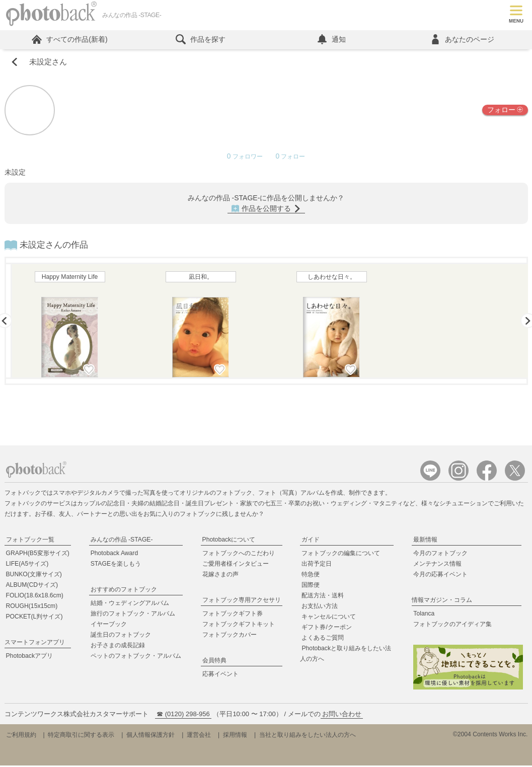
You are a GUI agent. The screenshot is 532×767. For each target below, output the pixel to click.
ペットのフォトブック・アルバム (136, 657)
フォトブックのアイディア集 (452, 626)
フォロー (505, 111)
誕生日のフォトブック (121, 636)
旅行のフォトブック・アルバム (133, 615)
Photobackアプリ (30, 657)
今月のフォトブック (440, 555)
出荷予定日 (317, 565)
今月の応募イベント (440, 576)
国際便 (311, 586)
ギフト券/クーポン (326, 629)
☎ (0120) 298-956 (183, 715)
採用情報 (235, 736)
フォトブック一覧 (30, 541)
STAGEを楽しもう (116, 565)
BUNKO (34, 576)
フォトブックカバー (230, 636)
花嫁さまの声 (220, 576)
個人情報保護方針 (150, 736)
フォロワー (246, 158)
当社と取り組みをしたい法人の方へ (308, 736)
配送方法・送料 (323, 597)
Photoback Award (115, 555)
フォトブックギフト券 (233, 615)
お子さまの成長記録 (118, 647)
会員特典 (214, 662)
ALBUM (32, 586)
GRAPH (38, 555)
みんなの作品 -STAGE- (122, 541)
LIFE (27, 565)
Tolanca (424, 615)
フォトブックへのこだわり (239, 555)
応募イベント (220, 675)
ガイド (311, 541)
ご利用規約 (21, 736)
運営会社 (199, 736)
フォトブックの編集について (341, 555)
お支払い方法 (320, 607)
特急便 (311, 576)
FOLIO (35, 597)
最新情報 (425, 541)
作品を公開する (266, 210)
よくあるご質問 (323, 639)
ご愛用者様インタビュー (236, 565)
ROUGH (32, 607)
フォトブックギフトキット (239, 626)
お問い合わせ (342, 715)
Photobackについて (229, 541)
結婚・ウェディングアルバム (130, 604)
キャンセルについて (329, 618)
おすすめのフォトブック (124, 591)
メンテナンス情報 (437, 565)
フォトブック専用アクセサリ (242, 601)
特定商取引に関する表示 (81, 736)
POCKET (34, 618)
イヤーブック (109, 626)
